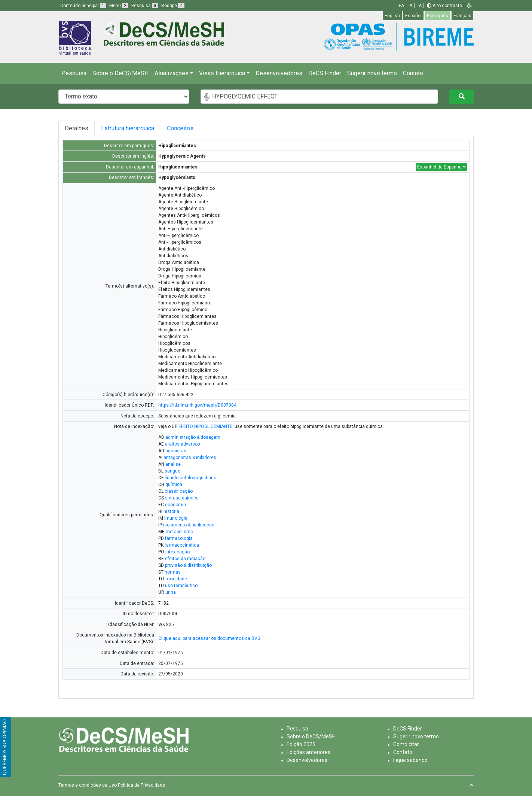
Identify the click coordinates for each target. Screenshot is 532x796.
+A (401, 6)
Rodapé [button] (173, 6)
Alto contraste (444, 6)
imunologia (176, 518)
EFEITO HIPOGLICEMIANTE (205, 426)
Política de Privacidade (141, 785)
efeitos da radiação (185, 559)
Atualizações (172, 73)
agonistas (176, 451)
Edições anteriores (308, 752)
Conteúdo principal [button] (83, 6)
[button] (470, 6)
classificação (179, 491)
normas (173, 572)
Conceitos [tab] (186, 128)
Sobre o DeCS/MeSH (120, 73)
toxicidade (176, 579)
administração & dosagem (193, 437)
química (174, 484)
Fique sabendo (410, 760)
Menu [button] (119, 6)
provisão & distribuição (188, 565)
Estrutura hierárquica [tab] (129, 128)
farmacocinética (182, 545)
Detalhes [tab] (77, 128)
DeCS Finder (325, 73)
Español (413, 16)
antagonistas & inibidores (190, 458)
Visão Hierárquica (222, 73)
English (392, 16)
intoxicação (178, 552)
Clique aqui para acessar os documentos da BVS (209, 638)
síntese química (182, 498)
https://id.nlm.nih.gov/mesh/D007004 (197, 405)
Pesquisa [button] (145, 6)
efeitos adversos (183, 444)
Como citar (406, 744)
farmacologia (179, 538)
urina (171, 592)
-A (420, 6)
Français (462, 16)
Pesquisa (74, 73)
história (171, 511)
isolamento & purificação (189, 525)
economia (175, 505)
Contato (413, 73)
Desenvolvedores (279, 73)
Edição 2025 (301, 744)
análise (173, 464)
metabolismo (179, 532)
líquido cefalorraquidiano (190, 478)
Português (438, 16)
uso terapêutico (181, 586)
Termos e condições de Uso (88, 785)
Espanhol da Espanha (441, 167)
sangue (172, 471)
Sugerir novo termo (372, 73)
